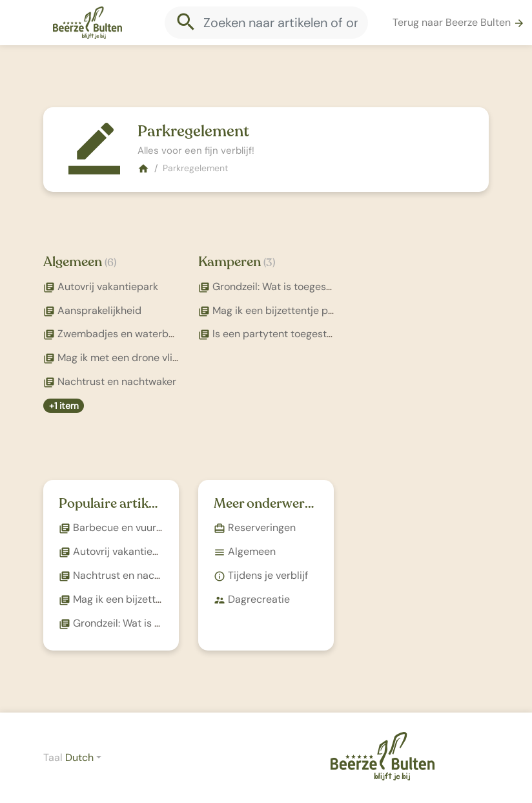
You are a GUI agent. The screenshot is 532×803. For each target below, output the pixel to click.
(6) (110, 263)
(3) (269, 263)
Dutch (79, 757)
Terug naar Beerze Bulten (459, 22)
